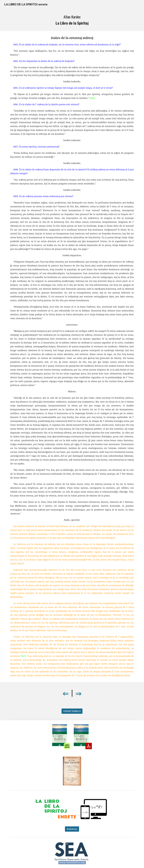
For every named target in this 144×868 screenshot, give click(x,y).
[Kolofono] (72, 829)
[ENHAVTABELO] (72, 711)
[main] (72, 20)
